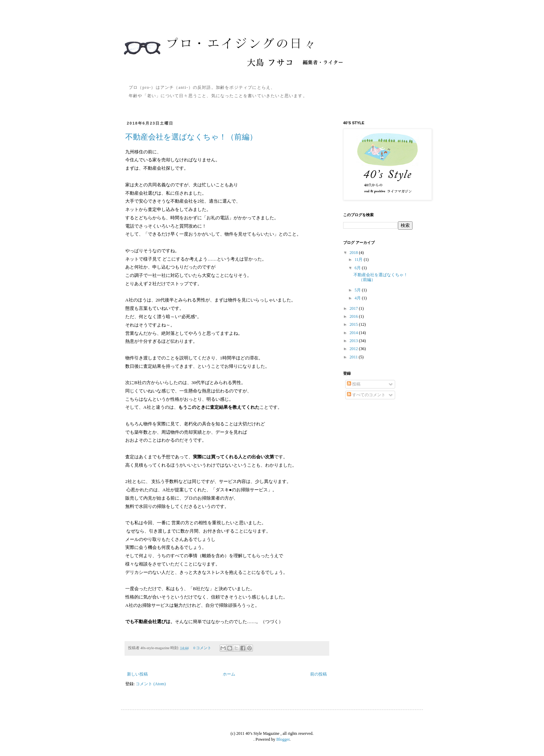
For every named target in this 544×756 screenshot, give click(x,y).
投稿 (354, 384)
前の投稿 (318, 674)
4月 (358, 298)
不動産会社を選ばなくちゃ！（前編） (191, 137)
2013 (354, 341)
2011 (354, 357)
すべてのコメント (366, 395)
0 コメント (202, 648)
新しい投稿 (137, 674)
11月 (359, 260)
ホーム (229, 674)
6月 (358, 268)
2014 (354, 333)
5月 (358, 290)
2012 (354, 349)
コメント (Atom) (151, 684)
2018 (354, 253)
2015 (354, 324)
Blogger (283, 739)
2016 (354, 316)
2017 (354, 308)
